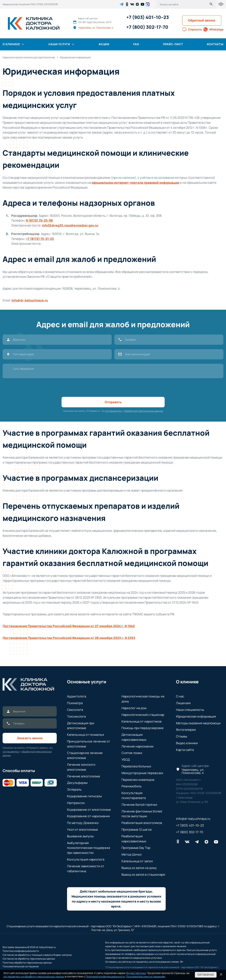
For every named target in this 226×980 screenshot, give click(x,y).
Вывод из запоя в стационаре (143, 874)
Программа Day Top (136, 848)
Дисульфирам (77, 783)
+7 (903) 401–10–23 (148, 17)
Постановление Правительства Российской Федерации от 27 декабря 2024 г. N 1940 (69, 626)
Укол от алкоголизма (82, 829)
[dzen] (137, 4)
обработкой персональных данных (144, 411)
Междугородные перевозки (142, 773)
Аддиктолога (77, 696)
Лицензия (183, 703)
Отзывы (182, 736)
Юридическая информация (196, 716)
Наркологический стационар (143, 715)
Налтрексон (76, 803)
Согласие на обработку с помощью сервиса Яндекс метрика (37, 955)
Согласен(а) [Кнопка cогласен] (206, 975)
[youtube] (142, 4)
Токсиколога (76, 716)
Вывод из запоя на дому (139, 868)
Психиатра (75, 703)
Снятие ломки (132, 753)
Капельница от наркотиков (142, 721)
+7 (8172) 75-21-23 (40, 239)
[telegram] (122, 4)
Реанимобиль (132, 786)
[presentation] (113, 388)
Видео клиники (187, 743)
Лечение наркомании (137, 746)
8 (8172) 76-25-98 (39, 220)
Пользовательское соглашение (21, 966)
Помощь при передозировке (143, 728)
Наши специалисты (190, 710)
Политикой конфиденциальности (105, 976)
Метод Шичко (132, 854)
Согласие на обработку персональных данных (29, 959)
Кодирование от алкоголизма (89, 810)
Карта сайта (185, 750)
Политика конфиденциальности (21, 951)
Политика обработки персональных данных (27, 963)
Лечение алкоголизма (83, 776)
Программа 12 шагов (137, 829)
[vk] (132, 4)
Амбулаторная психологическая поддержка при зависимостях (89, 848)
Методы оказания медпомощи (198, 723)
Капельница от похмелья (86, 735)
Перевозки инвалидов (138, 780)
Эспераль (74, 789)
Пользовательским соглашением (146, 976)
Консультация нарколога (86, 859)
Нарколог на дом (134, 708)
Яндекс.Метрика (136, 973)
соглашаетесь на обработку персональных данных (34, 976)
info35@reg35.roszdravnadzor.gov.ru (70, 225)
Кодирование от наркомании (88, 816)
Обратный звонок (202, 20)
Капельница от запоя (137, 861)
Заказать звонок (30, 738)
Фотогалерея (186, 730)
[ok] (127, 4)
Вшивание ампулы (80, 836)
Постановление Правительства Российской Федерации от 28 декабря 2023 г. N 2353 (69, 638)
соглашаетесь (113, 411)
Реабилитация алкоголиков (142, 823)
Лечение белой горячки (139, 805)
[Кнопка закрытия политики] (221, 974)
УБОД (126, 759)
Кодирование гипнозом (84, 796)
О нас (180, 696)
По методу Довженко (83, 823)
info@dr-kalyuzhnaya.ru (30, 300)
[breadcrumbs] (29, 57)
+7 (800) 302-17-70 (147, 27)
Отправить (113, 402)
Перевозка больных (136, 766)
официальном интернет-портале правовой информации (135, 183)
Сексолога (75, 710)
